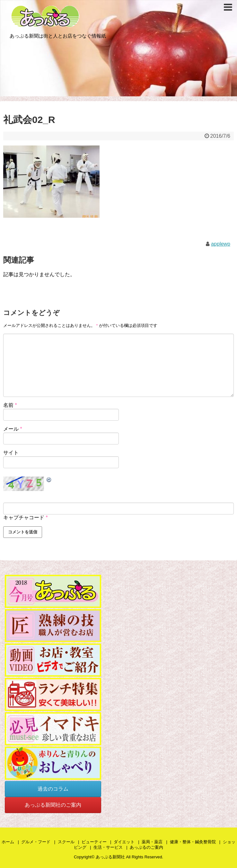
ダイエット (124, 842)
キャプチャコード (24, 517)
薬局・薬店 (152, 842)
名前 (10, 405)
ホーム (8, 842)
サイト (11, 453)
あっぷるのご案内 (146, 847)
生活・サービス (108, 847)
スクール (66, 842)
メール (13, 429)
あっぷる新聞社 (110, 857)
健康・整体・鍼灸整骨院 (193, 842)
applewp (221, 244)
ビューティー (94, 842)
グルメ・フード (36, 842)
